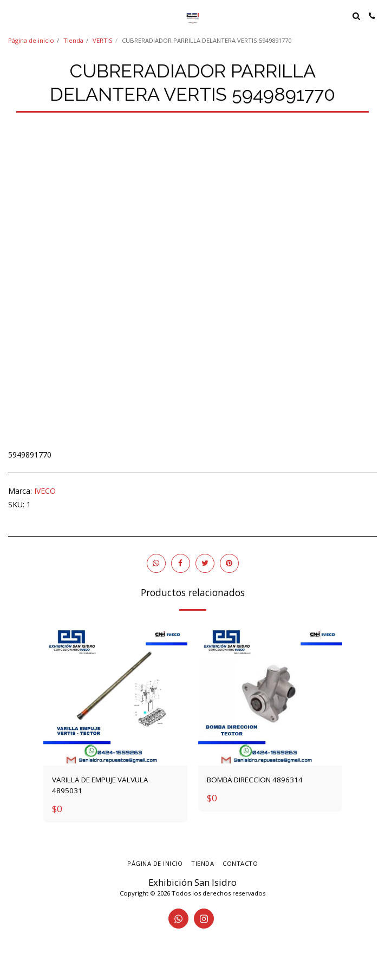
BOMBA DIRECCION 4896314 (255, 780)
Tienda (73, 40)
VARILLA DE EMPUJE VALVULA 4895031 (100, 785)
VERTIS (103, 40)
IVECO (45, 491)
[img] (115, 694)
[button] (12, 15)
